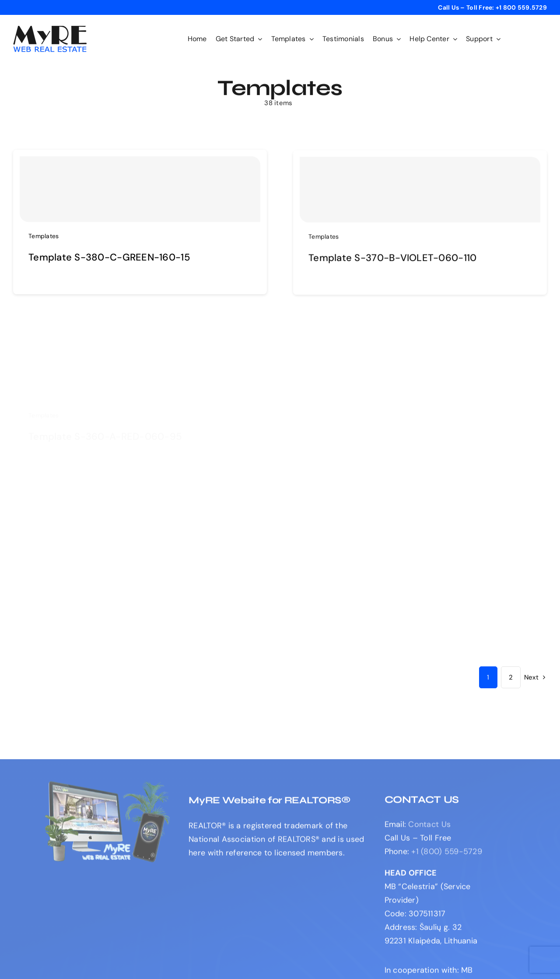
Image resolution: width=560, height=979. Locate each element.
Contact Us (429, 828)
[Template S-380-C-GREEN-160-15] (140, 189)
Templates (44, 236)
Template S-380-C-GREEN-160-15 (109, 257)
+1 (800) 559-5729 (447, 855)
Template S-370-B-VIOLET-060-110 (392, 261)
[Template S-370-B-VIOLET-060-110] (420, 193)
